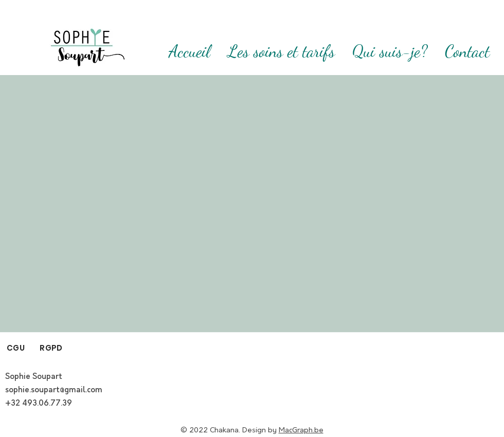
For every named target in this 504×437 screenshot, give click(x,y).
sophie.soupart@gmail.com (54, 390)
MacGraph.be (301, 430)
